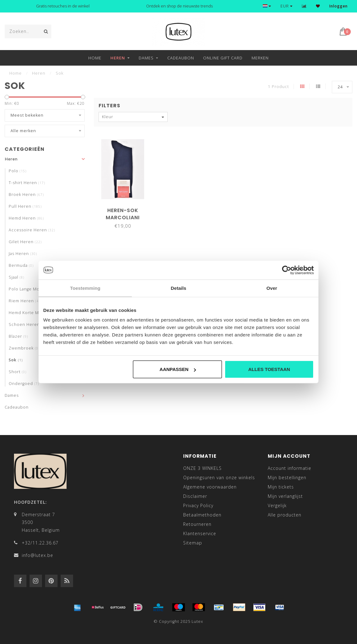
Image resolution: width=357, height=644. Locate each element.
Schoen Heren (28, 324)
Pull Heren (25, 206)
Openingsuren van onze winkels (219, 477)
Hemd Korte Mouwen (34, 313)
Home (95, 58)
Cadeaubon (181, 58)
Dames (146, 58)
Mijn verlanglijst (285, 496)
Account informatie (290, 468)
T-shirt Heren (27, 183)
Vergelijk (277, 505)
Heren (118, 58)
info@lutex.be (37, 555)
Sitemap (193, 543)
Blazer (18, 336)
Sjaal (16, 277)
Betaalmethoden (202, 515)
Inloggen (338, 6)
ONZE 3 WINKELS (202, 468)
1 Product (278, 87)
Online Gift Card (223, 58)
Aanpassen (178, 369)
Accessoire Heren (32, 230)
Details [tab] (178, 288)
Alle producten (285, 515)
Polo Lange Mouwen (34, 289)
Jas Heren (23, 254)
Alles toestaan (269, 369)
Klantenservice (200, 533)
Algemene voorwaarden (210, 487)
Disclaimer (195, 496)
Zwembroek (24, 348)
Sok (16, 360)
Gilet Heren (25, 242)
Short (18, 372)
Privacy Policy (198, 505)
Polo (18, 171)
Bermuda (21, 265)
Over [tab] (272, 288)
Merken (260, 58)
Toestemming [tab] (85, 288)
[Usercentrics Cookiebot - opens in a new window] (287, 270)
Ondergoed (24, 384)
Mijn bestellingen (287, 477)
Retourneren (197, 524)
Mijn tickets (281, 487)
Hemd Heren (26, 218)
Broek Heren (26, 195)
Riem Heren (25, 301)
